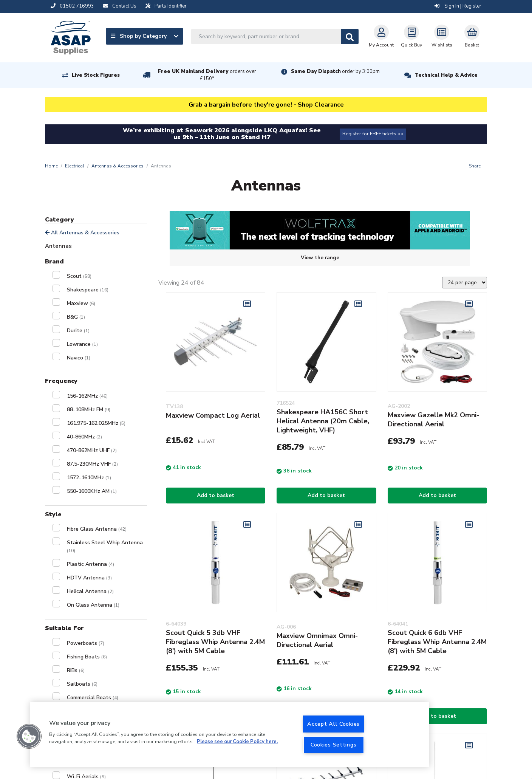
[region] (230, 734)
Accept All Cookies (333, 724)
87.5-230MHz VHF (92, 464)
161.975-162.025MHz (96, 423)
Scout (79, 276)
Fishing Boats (87, 657)
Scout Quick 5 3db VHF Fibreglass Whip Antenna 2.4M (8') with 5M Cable (215, 642)
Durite (78, 331)
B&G (76, 317)
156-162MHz (87, 396)
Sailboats (82, 684)
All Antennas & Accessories (82, 233)
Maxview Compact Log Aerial (213, 415)
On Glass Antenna (93, 605)
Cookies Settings (334, 745)
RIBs (76, 670)
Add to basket (216, 495)
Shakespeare (88, 290)
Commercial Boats (93, 698)
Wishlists (442, 36)
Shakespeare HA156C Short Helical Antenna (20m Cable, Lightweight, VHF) (323, 421)
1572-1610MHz (89, 478)
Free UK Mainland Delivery (207, 75)
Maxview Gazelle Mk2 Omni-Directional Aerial (433, 420)
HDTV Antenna (89, 578)
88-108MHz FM (89, 410)
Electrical (75, 166)
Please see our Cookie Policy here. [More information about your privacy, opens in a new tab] (237, 742)
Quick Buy (411, 36)
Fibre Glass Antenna (97, 529)
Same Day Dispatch (335, 71)
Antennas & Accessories (118, 166)
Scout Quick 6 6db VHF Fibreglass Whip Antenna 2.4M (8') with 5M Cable (437, 642)
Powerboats (86, 643)
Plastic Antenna (90, 564)
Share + (477, 166)
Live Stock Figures (96, 75)
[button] (29, 736)
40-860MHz (84, 437)
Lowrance (82, 344)
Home (51, 166)
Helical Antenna (90, 591)
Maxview (81, 303)
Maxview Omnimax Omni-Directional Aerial (317, 640)
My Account (381, 36)
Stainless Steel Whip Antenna (105, 546)
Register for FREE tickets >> (373, 134)
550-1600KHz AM (92, 491)
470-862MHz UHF (92, 450)
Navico (79, 358)
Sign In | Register (458, 6)
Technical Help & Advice (446, 75)
